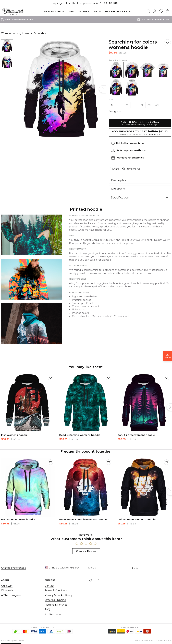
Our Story (7, 586)
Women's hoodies (35, 33)
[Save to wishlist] (167, 43)
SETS (97, 12)
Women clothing (11, 33)
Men (71, 12)
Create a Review (86, 551)
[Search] (148, 12)
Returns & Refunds (56, 605)
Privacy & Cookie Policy (59, 595)
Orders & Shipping (55, 600)
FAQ (47, 609)
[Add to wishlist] (50, 378)
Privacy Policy (163, 641)
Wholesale (7, 590)
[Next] (103, 89)
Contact (50, 586)
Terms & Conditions (56, 590)
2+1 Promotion (53, 614)
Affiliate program (11, 595)
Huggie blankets (118, 12)
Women (84, 12)
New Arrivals (54, 12)
